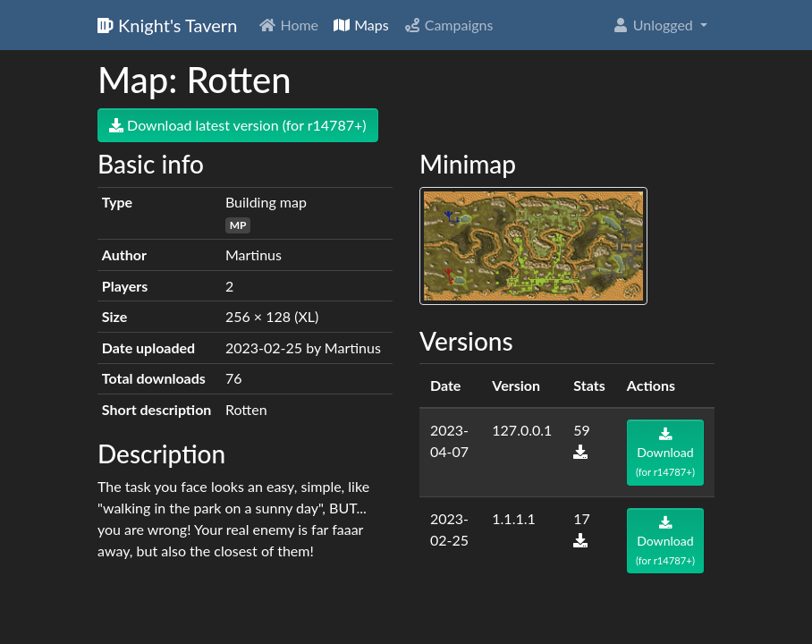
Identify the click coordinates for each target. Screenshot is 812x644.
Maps (361, 25)
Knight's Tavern (167, 25)
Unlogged (654, 25)
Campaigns (448, 25)
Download (665, 453)
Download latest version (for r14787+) (238, 125)
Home (288, 25)
